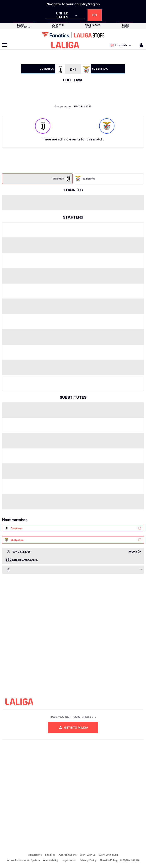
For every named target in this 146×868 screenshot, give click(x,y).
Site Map (50, 855)
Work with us (88, 855)
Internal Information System (23, 860)
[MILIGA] (140, 45)
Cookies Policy (109, 860)
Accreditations (68, 855)
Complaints (35, 855)
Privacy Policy (88, 860)
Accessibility (51, 860)
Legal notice (69, 860)
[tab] (37, 179)
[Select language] (122, 45)
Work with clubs (108, 855)
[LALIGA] (65, 45)
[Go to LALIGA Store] (73, 35)
